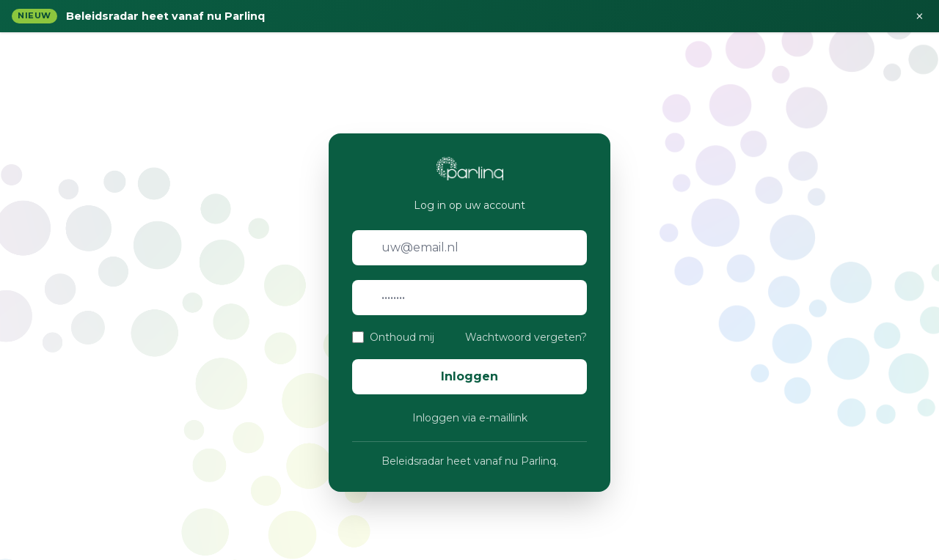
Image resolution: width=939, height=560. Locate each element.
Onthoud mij (402, 337)
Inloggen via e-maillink (470, 418)
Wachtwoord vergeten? (526, 337)
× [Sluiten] (920, 16)
